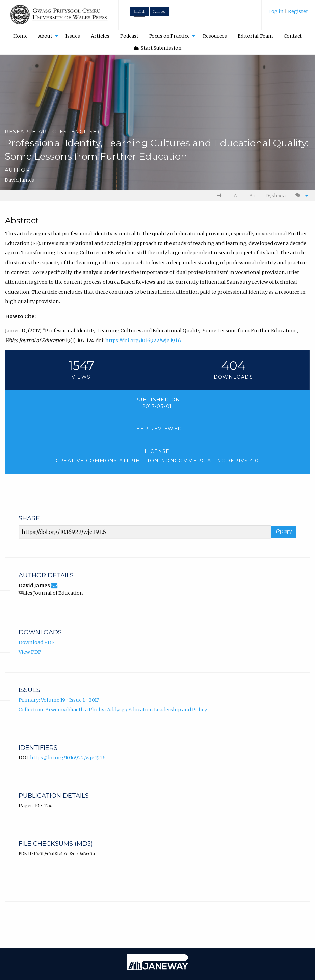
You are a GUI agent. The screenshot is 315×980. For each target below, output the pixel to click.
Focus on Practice (169, 36)
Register (298, 11)
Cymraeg (159, 12)
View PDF (30, 652)
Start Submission (158, 48)
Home (20, 36)
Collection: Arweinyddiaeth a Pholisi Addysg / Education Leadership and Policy (113, 710)
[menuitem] (288, 14)
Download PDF (36, 642)
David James (19, 180)
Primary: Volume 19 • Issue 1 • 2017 (59, 700)
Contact (293, 36)
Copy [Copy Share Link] (284, 532)
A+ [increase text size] (252, 196)
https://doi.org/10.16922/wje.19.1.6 (143, 341)
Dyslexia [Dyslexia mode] (275, 196)
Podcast (129, 36)
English (139, 12)
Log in (277, 11)
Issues (73, 36)
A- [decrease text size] (237, 196)
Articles (100, 36)
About (45, 36)
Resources (215, 36)
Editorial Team (255, 36)
